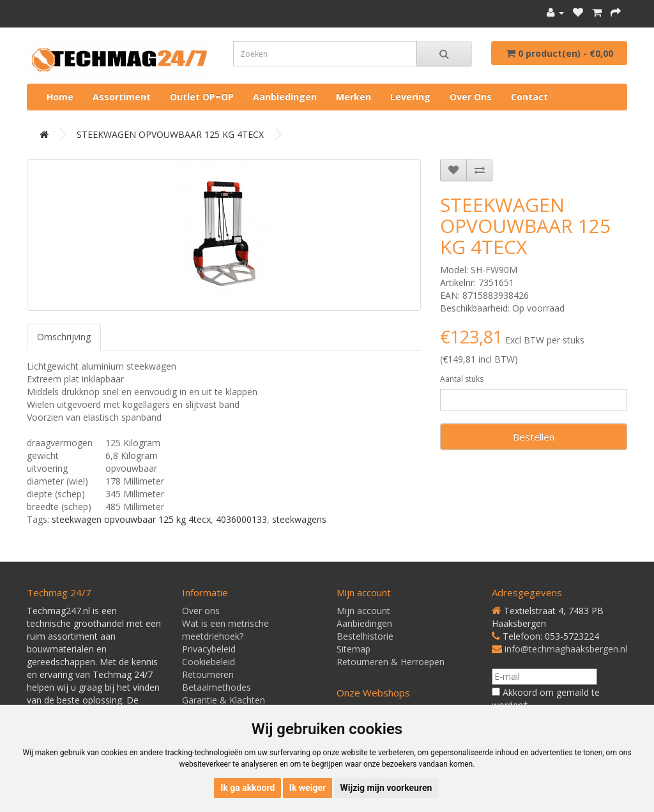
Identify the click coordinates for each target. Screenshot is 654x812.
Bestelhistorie (365, 636)
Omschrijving (64, 337)
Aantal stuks (462, 379)
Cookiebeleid (209, 662)
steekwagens (299, 519)
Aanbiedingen (285, 97)
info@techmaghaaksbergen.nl (566, 649)
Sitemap (354, 649)
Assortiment (122, 97)
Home (60, 97)
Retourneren (208, 674)
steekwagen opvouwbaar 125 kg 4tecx (131, 519)
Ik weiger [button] (308, 788)
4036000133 (241, 519)
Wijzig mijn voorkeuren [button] (386, 788)
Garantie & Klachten (224, 700)
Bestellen (534, 437)
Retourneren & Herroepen (391, 662)
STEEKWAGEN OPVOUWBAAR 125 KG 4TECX (170, 134)
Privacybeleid (209, 649)
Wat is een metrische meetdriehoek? (225, 630)
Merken (354, 97)
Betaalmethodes (217, 687)
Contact (529, 97)
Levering (410, 97)
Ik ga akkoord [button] (247, 788)
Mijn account (363, 611)
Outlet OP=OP (202, 97)
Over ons (471, 97)
